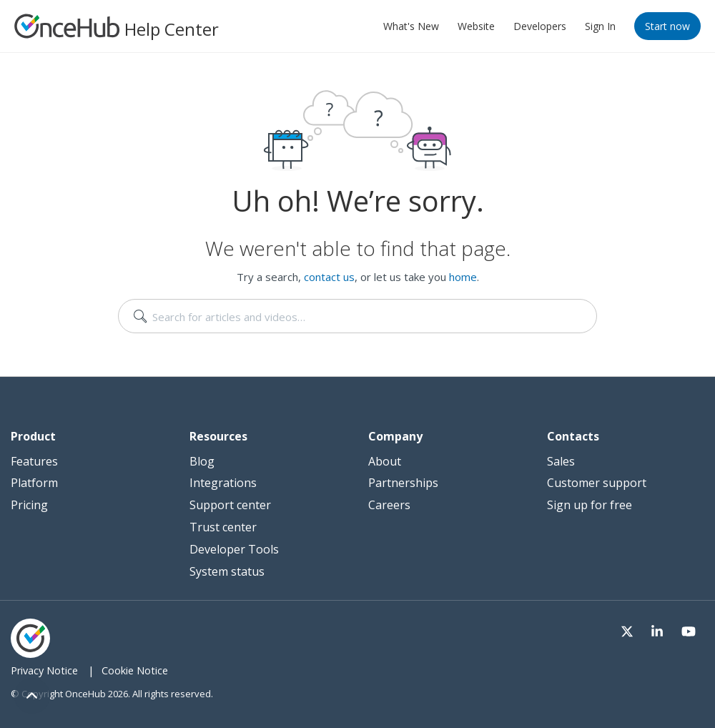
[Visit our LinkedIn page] (662, 630)
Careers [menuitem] (389, 505)
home (463, 277)
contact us (329, 277)
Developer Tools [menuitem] (234, 549)
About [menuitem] (385, 461)
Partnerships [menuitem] (403, 483)
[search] (357, 316)
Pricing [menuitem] (29, 505)
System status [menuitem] (227, 571)
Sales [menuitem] (561, 461)
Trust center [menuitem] (223, 527)
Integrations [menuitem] (223, 483)
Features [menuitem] (34, 461)
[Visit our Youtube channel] (690, 630)
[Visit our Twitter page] (635, 630)
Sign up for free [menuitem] (590, 505)
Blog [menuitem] (202, 461)
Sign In (600, 26)
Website (476, 26)
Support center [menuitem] (230, 505)
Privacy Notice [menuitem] (44, 670)
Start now (667, 26)
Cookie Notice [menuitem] (135, 670)
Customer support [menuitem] (597, 483)
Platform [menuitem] (34, 483)
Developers (540, 26)
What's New (411, 26)
